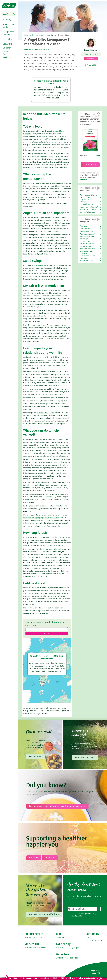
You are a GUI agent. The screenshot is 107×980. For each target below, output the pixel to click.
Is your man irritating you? (89, 207)
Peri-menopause (85, 246)
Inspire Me (60, 938)
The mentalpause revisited (89, 210)
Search (16, 14)
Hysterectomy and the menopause (87, 257)
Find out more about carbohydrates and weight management (57, 807)
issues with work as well (45, 413)
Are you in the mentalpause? (84, 201)
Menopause (84, 226)
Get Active (7, 43)
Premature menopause (87, 249)
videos (47, 35)
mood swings (38, 265)
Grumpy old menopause (88, 204)
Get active (34, 858)
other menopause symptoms (43, 520)
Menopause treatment (87, 234)
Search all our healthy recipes (68, 948)
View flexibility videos (85, 758)
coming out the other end (52, 549)
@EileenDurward (93, 55)
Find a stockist (90, 165)
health (32, 35)
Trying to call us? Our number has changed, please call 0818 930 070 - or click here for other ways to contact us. (53, 978)
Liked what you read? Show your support (44, 49)
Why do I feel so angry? (88, 212)
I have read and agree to (85, 915)
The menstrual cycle (86, 261)
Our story (6, 20)
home (26, 35)
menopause (40, 35)
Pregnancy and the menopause (86, 252)
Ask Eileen (91, 60)
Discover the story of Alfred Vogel (45, 915)
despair (46, 291)
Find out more (36, 757)
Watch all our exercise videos (67, 958)
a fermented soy (50, 497)
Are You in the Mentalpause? (44, 157)
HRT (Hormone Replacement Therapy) (87, 242)
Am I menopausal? (86, 229)
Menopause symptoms (87, 231)
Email (88, 938)
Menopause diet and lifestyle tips (87, 238)
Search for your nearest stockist (37, 948)
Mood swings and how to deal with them (88, 196)
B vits (25, 523)
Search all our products (33, 938)
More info (84, 180)
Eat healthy (7, 39)
